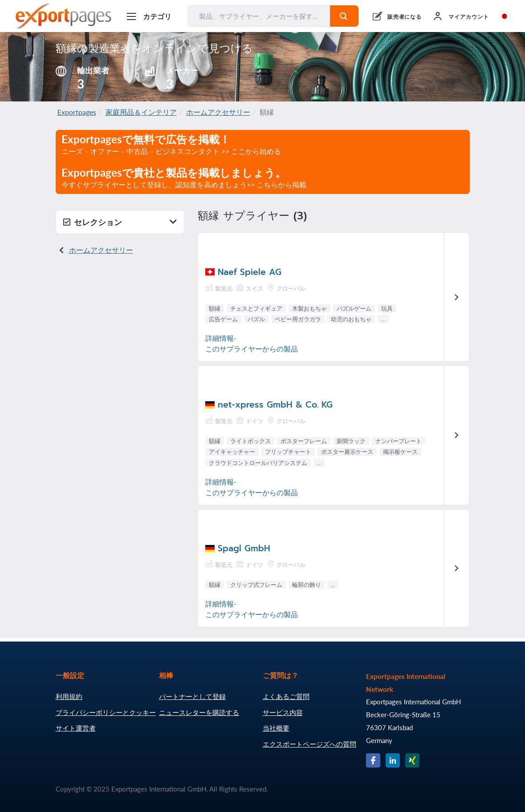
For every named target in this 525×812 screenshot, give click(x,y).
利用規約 (69, 696)
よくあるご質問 (286, 696)
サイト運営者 (76, 728)
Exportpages (77, 112)
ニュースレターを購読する (199, 712)
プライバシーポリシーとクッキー (106, 712)
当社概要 (276, 728)
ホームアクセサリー (218, 112)
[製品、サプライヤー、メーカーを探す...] (259, 16)
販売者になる (405, 17)
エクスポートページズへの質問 (309, 744)
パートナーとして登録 (192, 696)
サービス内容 (283, 712)
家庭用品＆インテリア (141, 112)
